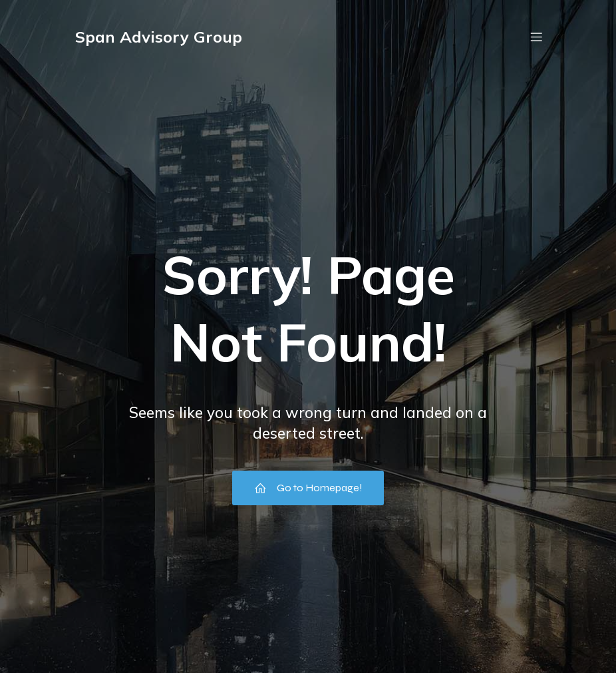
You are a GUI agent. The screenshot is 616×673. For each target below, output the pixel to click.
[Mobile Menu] (536, 37)
